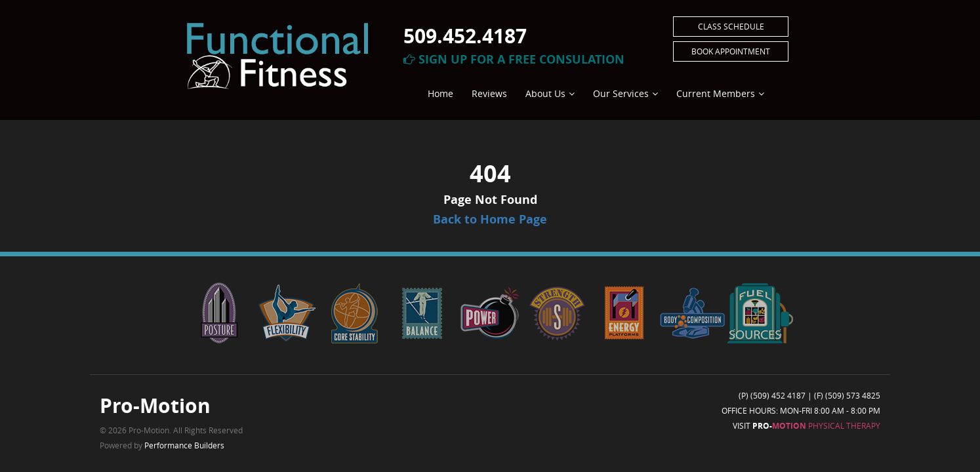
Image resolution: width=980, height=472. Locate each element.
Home (440, 93)
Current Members (716, 93)
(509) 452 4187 (778, 395)
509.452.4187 (465, 36)
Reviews (489, 93)
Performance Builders (184, 445)
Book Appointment (731, 51)
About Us (545, 93)
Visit (806, 425)
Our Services (621, 93)
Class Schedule (731, 26)
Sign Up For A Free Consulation (514, 59)
